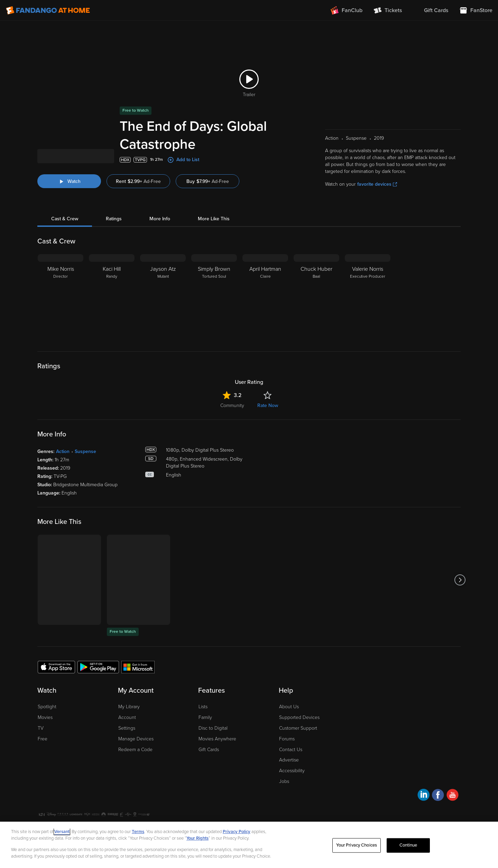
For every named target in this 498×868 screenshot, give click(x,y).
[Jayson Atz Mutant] (163, 297)
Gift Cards (209, 750)
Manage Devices (136, 739)
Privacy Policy (237, 832)
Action (63, 451)
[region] (249, 845)
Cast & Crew (65, 219)
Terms (138, 832)
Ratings (114, 219)
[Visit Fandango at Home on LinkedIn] (423, 796)
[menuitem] (431, 10)
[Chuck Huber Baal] (316, 297)
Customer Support (298, 728)
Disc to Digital (213, 728)
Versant (62, 832)
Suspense (85, 451)
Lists (203, 707)
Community (232, 405)
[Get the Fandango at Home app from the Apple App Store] (56, 667)
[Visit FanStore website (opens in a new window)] (476, 10)
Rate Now (268, 405)
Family (205, 717)
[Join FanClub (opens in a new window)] (347, 10)
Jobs (284, 781)
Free (43, 739)
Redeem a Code (135, 750)
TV (41, 728)
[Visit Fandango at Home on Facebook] (438, 796)
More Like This (214, 219)
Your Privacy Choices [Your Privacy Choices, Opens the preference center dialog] (357, 845)
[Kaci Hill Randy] (112, 297)
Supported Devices (299, 717)
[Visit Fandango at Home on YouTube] (453, 796)
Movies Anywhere (217, 739)
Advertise (289, 760)
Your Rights (197, 838)
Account (127, 717)
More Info (160, 219)
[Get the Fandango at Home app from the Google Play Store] (98, 667)
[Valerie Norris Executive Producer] (368, 297)
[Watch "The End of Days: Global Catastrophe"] (69, 181)
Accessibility (292, 771)
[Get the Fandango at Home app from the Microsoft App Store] (138, 667)
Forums (287, 739)
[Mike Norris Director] (61, 297)
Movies (45, 717)
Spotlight (47, 707)
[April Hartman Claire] (265, 297)
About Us (289, 707)
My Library (129, 707)
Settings (127, 728)
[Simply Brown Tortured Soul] (214, 297)
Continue (408, 845)
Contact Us (291, 750)
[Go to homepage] (48, 10)
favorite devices (377, 184)
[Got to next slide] (460, 580)
